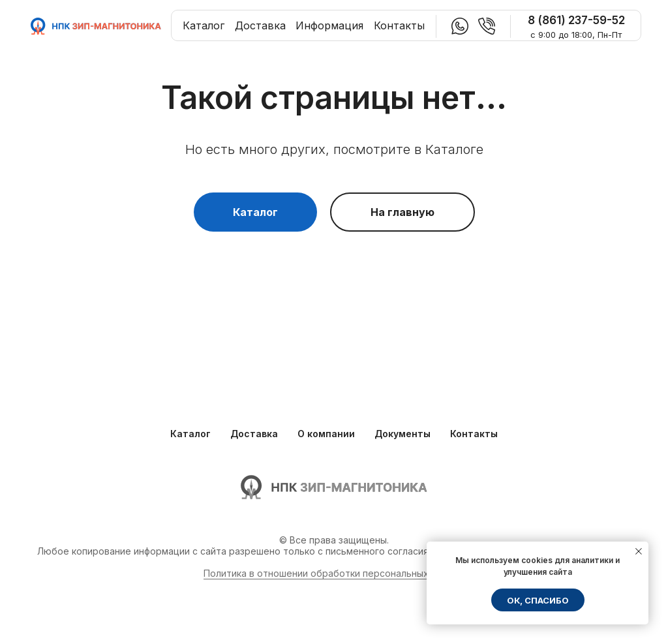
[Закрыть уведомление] (639, 551)
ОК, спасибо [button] (538, 600)
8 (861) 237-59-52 (576, 20)
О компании (326, 434)
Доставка (260, 25)
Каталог (204, 25)
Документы (402, 434)
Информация (329, 25)
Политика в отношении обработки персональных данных (334, 573)
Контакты (399, 25)
